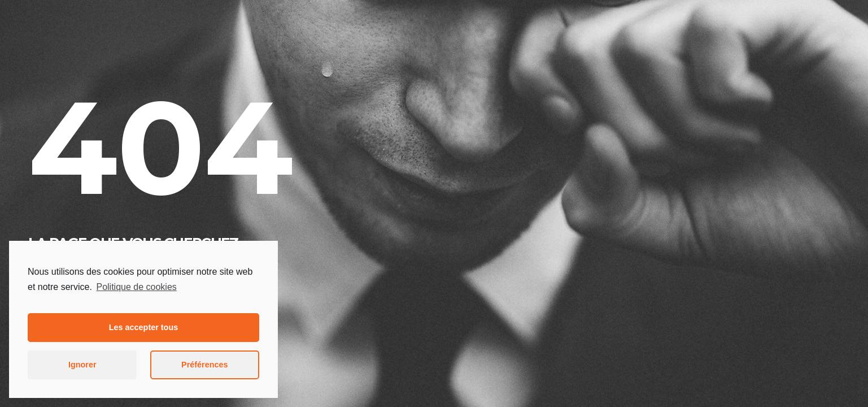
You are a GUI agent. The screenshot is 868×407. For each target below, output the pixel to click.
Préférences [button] (204, 365)
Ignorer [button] (82, 365)
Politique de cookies (136, 287)
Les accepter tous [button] (143, 327)
